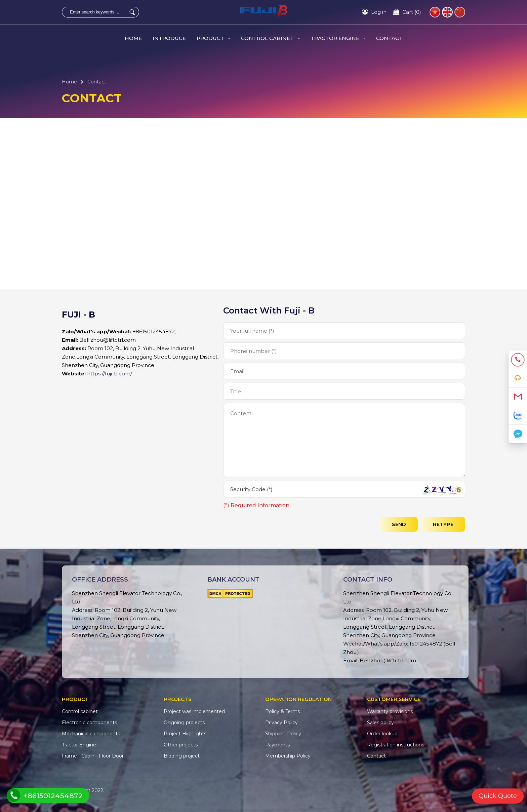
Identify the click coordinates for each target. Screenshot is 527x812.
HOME (133, 38)
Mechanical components (91, 734)
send (399, 524)
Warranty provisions (390, 711)
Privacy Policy (281, 723)
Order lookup (382, 734)
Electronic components (89, 723)
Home (69, 82)
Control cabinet (270, 38)
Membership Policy (288, 756)
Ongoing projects (184, 723)
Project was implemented (194, 711)
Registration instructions (396, 745)
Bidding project (182, 756)
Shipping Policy (283, 734)
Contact (389, 38)
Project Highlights (185, 734)
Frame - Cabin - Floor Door (93, 756)
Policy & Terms (282, 711)
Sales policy (380, 723)
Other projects (181, 745)
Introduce (169, 38)
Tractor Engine (338, 38)
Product (213, 38)
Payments (277, 745)
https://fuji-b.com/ (110, 374)
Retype (443, 524)
